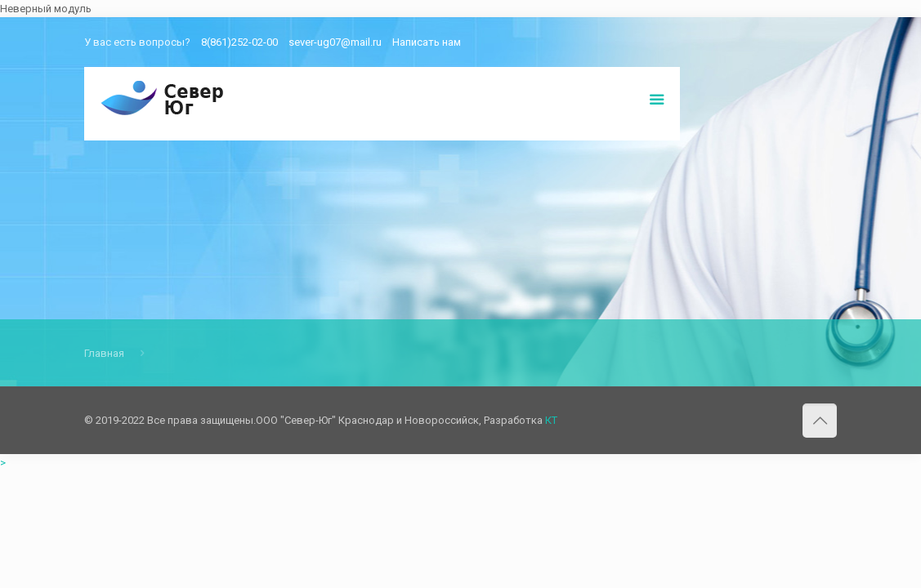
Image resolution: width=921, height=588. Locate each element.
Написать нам (427, 42)
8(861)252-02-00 (239, 42)
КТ (551, 420)
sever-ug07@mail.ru (335, 42)
